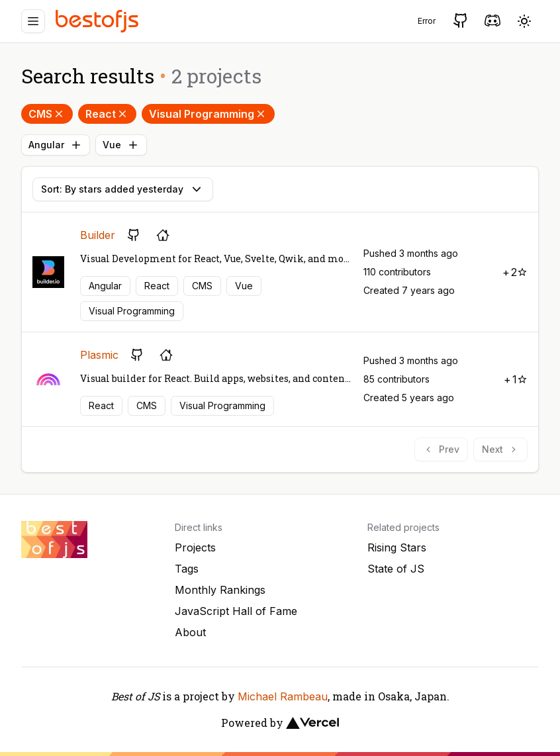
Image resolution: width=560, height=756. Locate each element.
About (190, 632)
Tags (187, 569)
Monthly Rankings (220, 590)
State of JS (396, 569)
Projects (195, 547)
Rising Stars (397, 547)
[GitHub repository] (134, 235)
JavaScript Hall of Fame (236, 611)
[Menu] (33, 21)
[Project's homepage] (163, 235)
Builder (98, 235)
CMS (47, 114)
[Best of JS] (99, 21)
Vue (121, 145)
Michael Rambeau (283, 696)
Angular (56, 145)
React (107, 114)
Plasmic (99, 355)
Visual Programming (208, 114)
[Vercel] (312, 723)
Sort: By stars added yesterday (123, 189)
